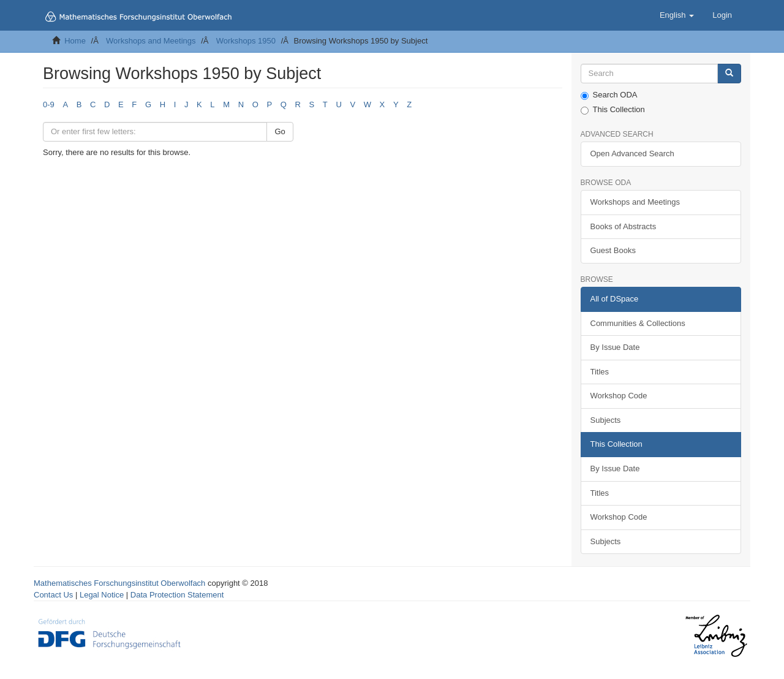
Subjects (606, 420)
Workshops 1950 (246, 41)
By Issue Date (615, 347)
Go (280, 131)
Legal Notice (102, 595)
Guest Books (613, 250)
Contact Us (53, 595)
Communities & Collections (638, 323)
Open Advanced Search (632, 154)
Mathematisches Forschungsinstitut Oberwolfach (119, 583)
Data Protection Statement (177, 595)
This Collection (613, 110)
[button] (677, 15)
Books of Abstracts (624, 226)
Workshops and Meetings (151, 41)
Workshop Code (619, 396)
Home (75, 41)
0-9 (49, 104)
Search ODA (609, 95)
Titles (600, 372)
